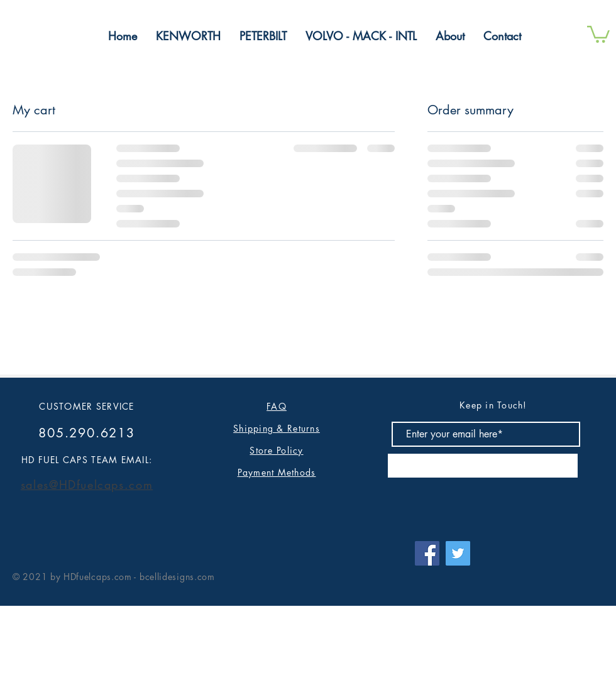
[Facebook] (427, 553)
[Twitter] (458, 553)
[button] (598, 33)
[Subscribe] (483, 466)
